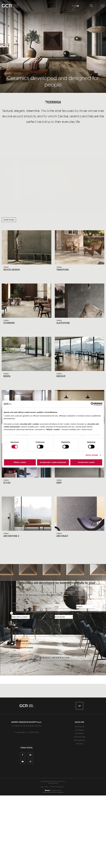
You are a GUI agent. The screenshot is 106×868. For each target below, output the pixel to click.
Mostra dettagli (92, 455)
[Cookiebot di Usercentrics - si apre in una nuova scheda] (92, 404)
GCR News (80, 744)
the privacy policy (33, 644)
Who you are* (80, 604)
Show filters (9, 220)
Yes (15, 651)
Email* (57, 604)
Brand (57, 614)
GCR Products (79, 727)
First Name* (15, 604)
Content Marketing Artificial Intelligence (53, 793)
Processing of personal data (20, 642)
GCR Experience (80, 741)
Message (14, 625)
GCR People (79, 731)
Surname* (36, 604)
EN (78, 6)
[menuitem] (45, 788)
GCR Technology (80, 738)
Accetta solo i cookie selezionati (53, 462)
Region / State (37, 614)
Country (14, 614)
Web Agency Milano (56, 791)
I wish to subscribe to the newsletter (22, 649)
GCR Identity (79, 734)
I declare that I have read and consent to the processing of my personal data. (41, 644)
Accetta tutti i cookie (86, 462)
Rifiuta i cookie (20, 462)
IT (73, 6)
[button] (12, 182)
